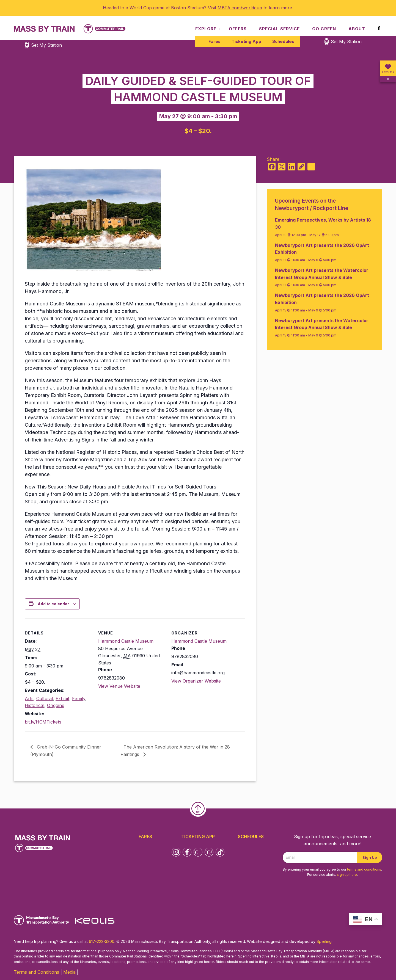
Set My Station (346, 42)
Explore (206, 29)
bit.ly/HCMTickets (43, 722)
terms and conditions (364, 869)
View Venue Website (119, 686)
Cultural (45, 699)
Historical (35, 705)
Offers (238, 29)
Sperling (324, 941)
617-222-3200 (102, 941)
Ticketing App (246, 41)
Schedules (283, 41)
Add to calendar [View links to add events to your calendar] (53, 604)
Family (79, 699)
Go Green (324, 29)
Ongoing (56, 705)
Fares (215, 41)
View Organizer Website (196, 681)
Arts (29, 699)
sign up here (347, 875)
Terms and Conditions (36, 972)
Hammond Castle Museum (126, 641)
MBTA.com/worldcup (240, 8)
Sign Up (370, 857)
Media (69, 972)
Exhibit (62, 699)
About (357, 29)
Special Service (279, 29)
